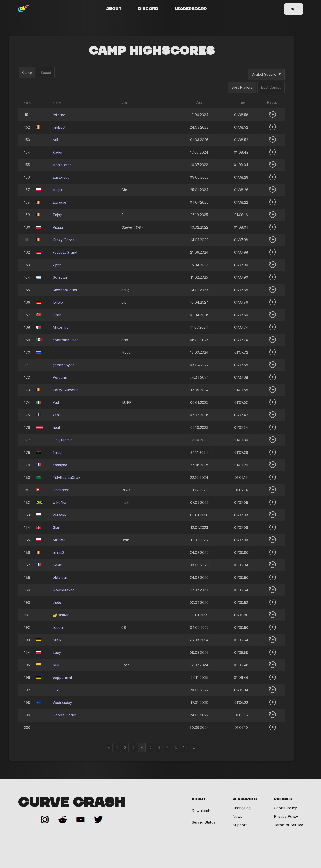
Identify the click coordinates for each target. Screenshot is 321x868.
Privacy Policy (286, 816)
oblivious (60, 577)
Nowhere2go (64, 590)
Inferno (59, 115)
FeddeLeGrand (65, 252)
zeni (56, 415)
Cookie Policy (285, 808)
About (114, 9)
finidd (57, 452)
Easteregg (61, 177)
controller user (65, 340)
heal (56, 427)
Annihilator (62, 165)
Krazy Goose (64, 240)
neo (56, 665)
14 (185, 747)
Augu (57, 190)
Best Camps (271, 87)
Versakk (59, 515)
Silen (57, 640)
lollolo (58, 302)
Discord (148, 9)
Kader (58, 152)
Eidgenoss (61, 490)
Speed (46, 73)
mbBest (59, 127)
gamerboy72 (63, 365)
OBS (56, 690)
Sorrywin (60, 277)
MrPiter (59, 540)
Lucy (57, 653)
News (237, 816)
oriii (56, 140)
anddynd (60, 465)
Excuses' (60, 202)
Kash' (57, 565)
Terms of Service (289, 825)
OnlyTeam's (63, 440)
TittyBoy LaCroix (67, 477)
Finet (57, 315)
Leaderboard (191, 9)
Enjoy (57, 215)
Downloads (201, 811)
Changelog (242, 808)
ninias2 (58, 552)
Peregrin (60, 377)
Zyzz (57, 265)
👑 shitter (61, 615)
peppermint (62, 678)
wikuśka (59, 502)
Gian (56, 527)
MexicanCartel (65, 290)
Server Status (203, 822)
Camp (27, 73)
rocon (58, 627)
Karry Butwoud (66, 390)
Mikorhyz (61, 327)
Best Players (242, 87)
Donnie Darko (64, 715)
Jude (57, 602)
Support (240, 825)
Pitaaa (58, 227)
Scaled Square (266, 74)
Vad (56, 402)
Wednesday (62, 703)
